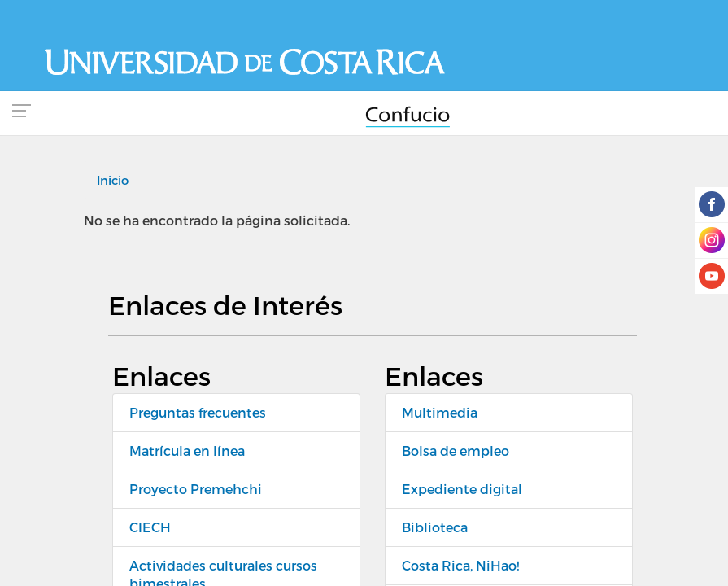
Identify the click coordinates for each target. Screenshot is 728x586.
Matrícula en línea (187, 450)
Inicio (113, 180)
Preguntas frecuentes (198, 412)
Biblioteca (435, 527)
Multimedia (440, 412)
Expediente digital (462, 489)
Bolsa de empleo (456, 450)
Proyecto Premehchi (196, 489)
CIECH (150, 527)
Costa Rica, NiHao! (460, 565)
